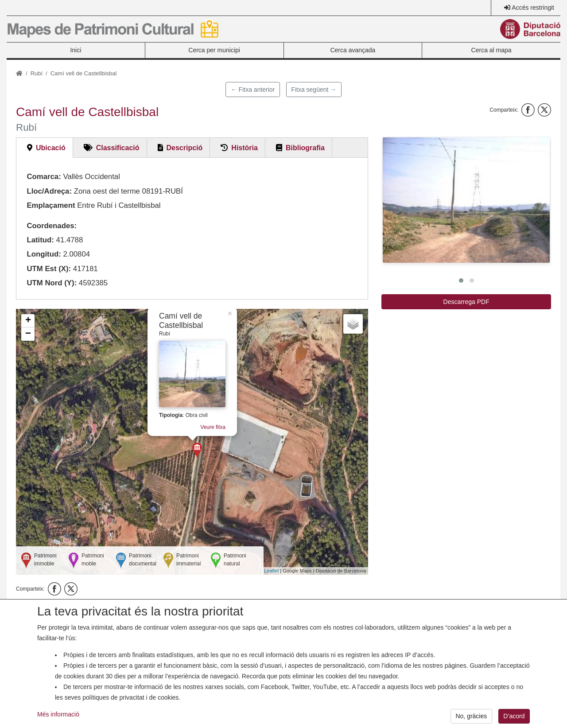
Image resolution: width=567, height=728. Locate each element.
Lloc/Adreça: (49, 191)
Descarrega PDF (466, 302)
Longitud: (44, 254)
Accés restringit (533, 8)
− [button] (28, 334)
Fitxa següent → (314, 90)
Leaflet (271, 571)
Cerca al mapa (491, 50)
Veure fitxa (213, 427)
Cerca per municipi (214, 50)
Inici (76, 50)
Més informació (58, 717)
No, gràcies (471, 719)
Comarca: (44, 177)
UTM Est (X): (49, 269)
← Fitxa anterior (253, 90)
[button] (466, 200)
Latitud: (40, 240)
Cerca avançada (353, 50)
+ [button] (28, 321)
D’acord (514, 719)
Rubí (37, 73)
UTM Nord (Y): (52, 283)
